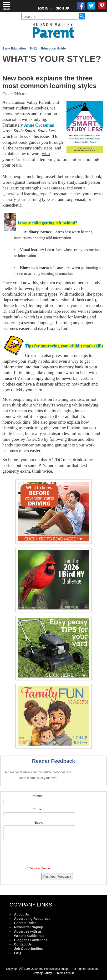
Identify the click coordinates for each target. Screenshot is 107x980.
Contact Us (23, 944)
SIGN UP (63, 8)
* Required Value (38, 868)
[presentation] (39, 855)
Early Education (14, 48)
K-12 (33, 48)
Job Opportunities (28, 949)
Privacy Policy (42, 973)
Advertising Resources (32, 919)
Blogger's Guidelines (31, 940)
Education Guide (53, 48)
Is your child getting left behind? (47, 223)
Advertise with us (28, 931)
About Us (21, 914)
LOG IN (43, 8)
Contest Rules (25, 923)
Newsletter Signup (29, 927)
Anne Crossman (39, 125)
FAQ (18, 953)
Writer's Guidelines (29, 936)
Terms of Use (66, 973)
